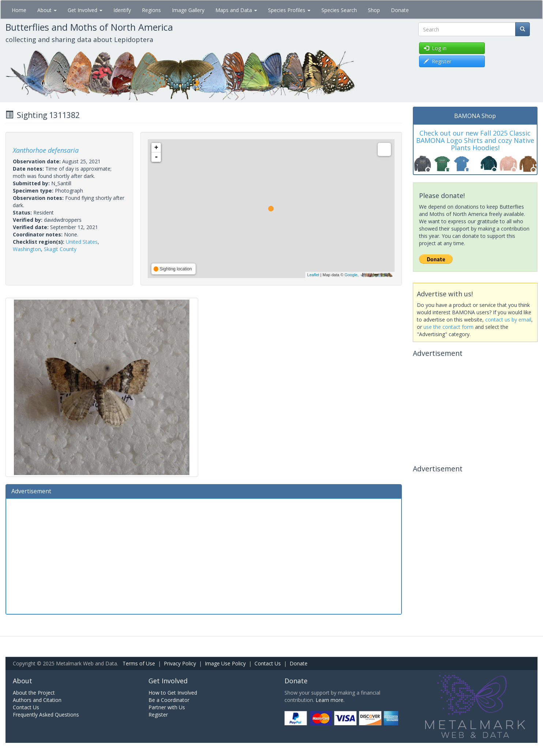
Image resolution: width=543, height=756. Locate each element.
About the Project (34, 693)
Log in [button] (435, 48)
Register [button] (438, 61)
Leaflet (313, 275)
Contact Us (268, 663)
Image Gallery (188, 10)
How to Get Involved (173, 693)
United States (82, 242)
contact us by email (508, 320)
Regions (151, 10)
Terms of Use (139, 663)
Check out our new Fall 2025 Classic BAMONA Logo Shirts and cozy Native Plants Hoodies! (475, 140)
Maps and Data (236, 10)
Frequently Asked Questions (46, 715)
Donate (400, 10)
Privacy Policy (180, 663)
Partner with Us (167, 707)
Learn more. (330, 700)
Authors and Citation (37, 700)
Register (158, 715)
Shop (374, 10)
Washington (27, 249)
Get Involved (85, 10)
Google (351, 275)
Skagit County (60, 249)
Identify (122, 10)
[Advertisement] (204, 555)
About (47, 10)
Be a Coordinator (169, 700)
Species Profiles (289, 10)
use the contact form (448, 327)
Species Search (339, 10)
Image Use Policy (225, 663)
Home (19, 10)
